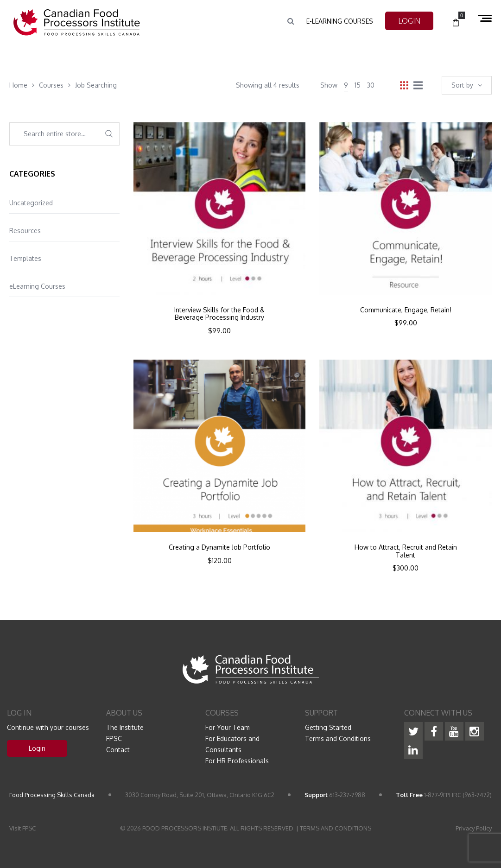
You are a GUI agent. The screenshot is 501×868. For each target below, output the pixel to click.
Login (37, 748)
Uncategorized (31, 203)
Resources (25, 231)
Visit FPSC (22, 828)
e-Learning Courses (340, 21)
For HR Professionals (237, 761)
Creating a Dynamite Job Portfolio (219, 547)
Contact (118, 750)
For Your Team (228, 727)
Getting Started (328, 727)
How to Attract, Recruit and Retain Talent (406, 551)
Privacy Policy (474, 828)
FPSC (114, 738)
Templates (25, 258)
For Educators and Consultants (232, 744)
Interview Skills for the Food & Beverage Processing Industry (219, 314)
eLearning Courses (37, 286)
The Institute (125, 727)
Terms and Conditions (338, 738)
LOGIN (409, 21)
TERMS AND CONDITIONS (336, 828)
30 (371, 85)
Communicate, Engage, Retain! (406, 310)
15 (358, 85)
